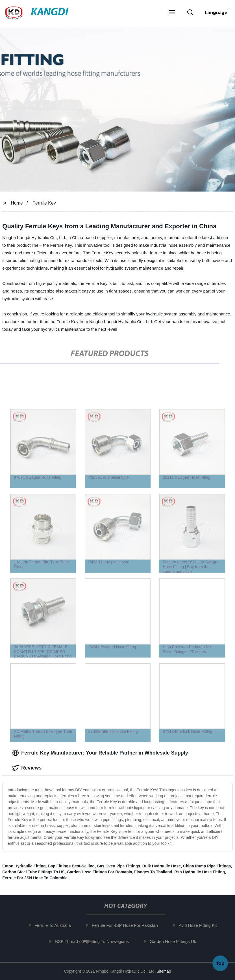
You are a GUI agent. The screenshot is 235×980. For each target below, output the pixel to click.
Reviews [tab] (27, 768)
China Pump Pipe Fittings (207, 866)
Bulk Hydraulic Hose (162, 866)
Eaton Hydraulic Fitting (24, 866)
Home (17, 203)
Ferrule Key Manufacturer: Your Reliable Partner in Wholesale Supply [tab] (100, 753)
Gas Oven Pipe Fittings (118, 866)
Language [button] (216, 12)
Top (220, 963)
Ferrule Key (44, 203)
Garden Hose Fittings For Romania (99, 872)
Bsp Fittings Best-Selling (71, 866)
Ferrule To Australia (55, 925)
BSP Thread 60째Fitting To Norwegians (94, 941)
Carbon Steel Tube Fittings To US (33, 872)
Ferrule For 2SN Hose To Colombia (35, 878)
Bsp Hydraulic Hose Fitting (200, 872)
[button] (172, 13)
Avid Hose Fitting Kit (200, 925)
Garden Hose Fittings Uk (175, 941)
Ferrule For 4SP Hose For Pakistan (127, 925)
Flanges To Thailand (153, 872)
